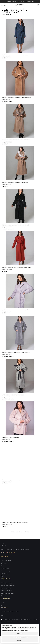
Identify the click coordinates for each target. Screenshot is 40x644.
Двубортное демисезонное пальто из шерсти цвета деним (15, 55)
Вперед (27, 532)
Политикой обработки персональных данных (14, 621)
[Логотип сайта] (20, 5)
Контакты (4, 596)
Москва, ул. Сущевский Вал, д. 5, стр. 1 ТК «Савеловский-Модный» (15, 549)
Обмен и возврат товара (8, 593)
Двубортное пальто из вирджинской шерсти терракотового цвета (16, 267)
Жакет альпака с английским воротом (10, 437)
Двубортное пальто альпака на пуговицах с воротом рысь (15, 182)
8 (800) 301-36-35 (8, 553)
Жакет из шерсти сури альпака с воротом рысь (12, 480)
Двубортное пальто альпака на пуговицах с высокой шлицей (15, 225)
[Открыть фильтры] (11, 15)
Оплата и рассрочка (7, 591)
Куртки (3, 576)
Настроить (20, 641)
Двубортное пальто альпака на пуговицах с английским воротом (16, 97)
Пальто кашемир (6, 571)
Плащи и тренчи (6, 573)
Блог (2, 605)
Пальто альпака (5, 568)
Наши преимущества (7, 583)
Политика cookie (5, 630)
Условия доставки (6, 588)
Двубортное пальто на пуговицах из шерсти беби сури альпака (16, 352)
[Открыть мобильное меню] (4, 5)
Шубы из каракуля (6, 561)
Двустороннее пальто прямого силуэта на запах (13, 395)
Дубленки (4, 563)
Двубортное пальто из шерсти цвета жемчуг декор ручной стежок (17, 310)
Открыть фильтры (6, 15)
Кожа (2, 566)
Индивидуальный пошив (8, 585)
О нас (3, 603)
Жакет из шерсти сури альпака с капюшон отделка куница (15, 522)
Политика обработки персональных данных (19, 630)
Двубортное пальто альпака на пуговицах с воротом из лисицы (16, 140)
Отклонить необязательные (20, 637)
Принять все (20, 633)
